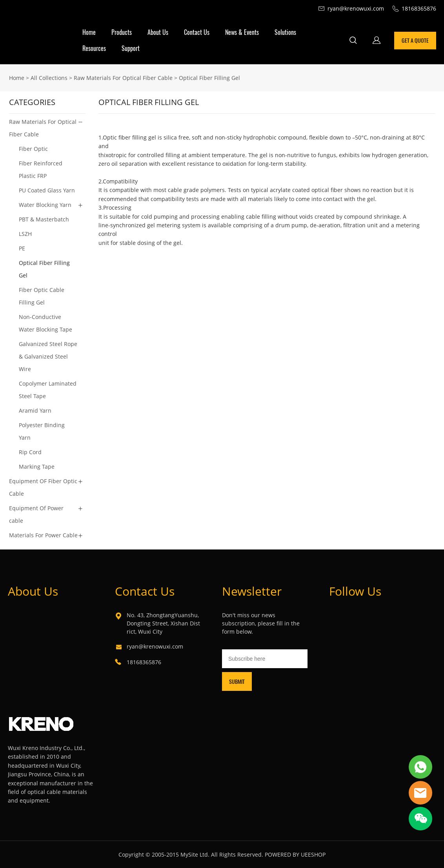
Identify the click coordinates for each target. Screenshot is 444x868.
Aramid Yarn (35, 410)
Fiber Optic (33, 149)
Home (89, 32)
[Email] (265, 659)
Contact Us (197, 32)
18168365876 (144, 662)
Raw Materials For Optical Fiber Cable (123, 78)
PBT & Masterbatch (44, 219)
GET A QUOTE (415, 41)
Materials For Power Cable (43, 535)
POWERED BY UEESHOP (295, 854)
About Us (158, 32)
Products (122, 32)
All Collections (49, 78)
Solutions (285, 32)
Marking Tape (37, 467)
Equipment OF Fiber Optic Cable (43, 487)
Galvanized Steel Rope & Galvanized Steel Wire (48, 356)
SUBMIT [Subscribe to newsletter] (237, 682)
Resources (94, 48)
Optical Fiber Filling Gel (209, 78)
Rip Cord (30, 452)
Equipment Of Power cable (36, 514)
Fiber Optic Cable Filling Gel (42, 296)
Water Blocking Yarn (45, 205)
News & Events (242, 32)
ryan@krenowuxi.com (155, 646)
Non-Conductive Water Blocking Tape (45, 323)
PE (22, 248)
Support (131, 48)
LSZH (25, 234)
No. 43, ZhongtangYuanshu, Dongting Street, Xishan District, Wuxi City (163, 623)
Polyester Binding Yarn (42, 431)
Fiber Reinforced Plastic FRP (41, 169)
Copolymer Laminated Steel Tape (48, 390)
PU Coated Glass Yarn (47, 190)
